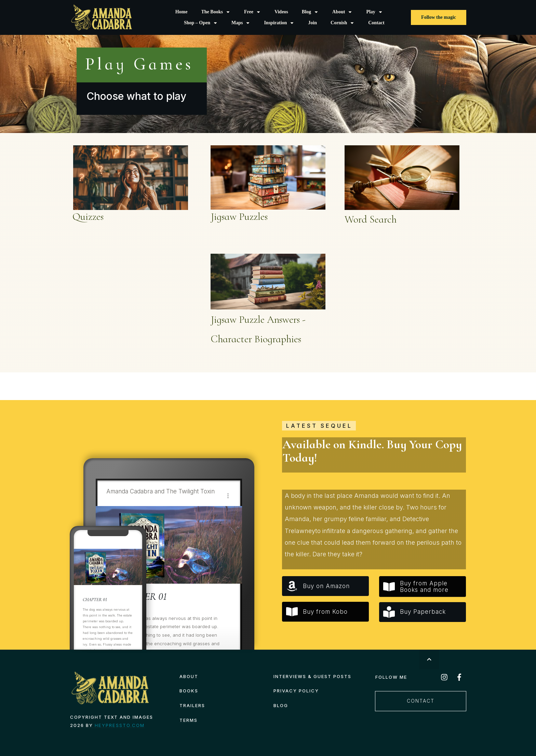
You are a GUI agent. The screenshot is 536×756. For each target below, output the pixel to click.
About (189, 676)
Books (189, 691)
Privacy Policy (296, 691)
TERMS (189, 720)
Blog (281, 705)
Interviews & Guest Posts (312, 676)
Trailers (192, 705)
